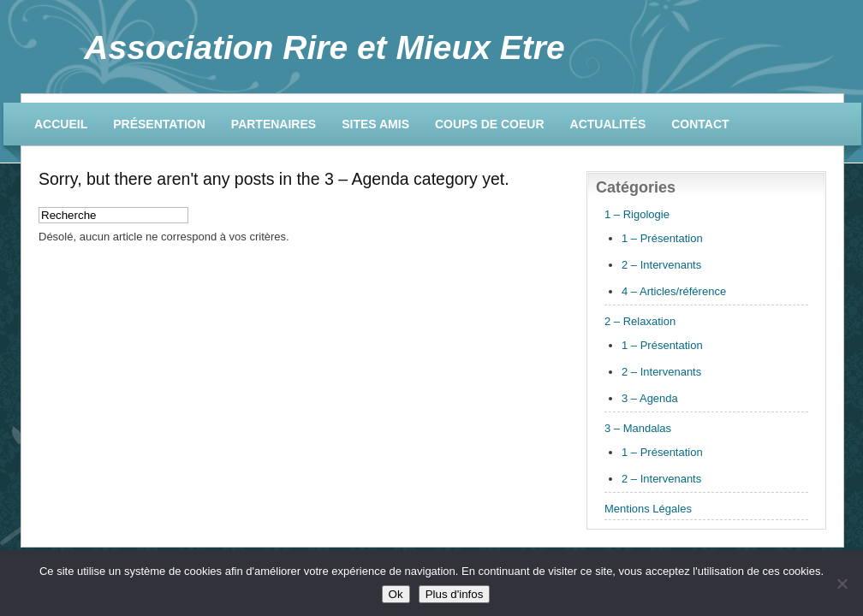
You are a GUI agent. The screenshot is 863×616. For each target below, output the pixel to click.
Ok (396, 594)
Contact (700, 124)
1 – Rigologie (637, 214)
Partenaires (274, 124)
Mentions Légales (648, 509)
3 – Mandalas (638, 428)
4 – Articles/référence (674, 291)
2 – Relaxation (640, 321)
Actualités (608, 124)
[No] (842, 583)
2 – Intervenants (661, 265)
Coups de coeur (490, 124)
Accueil (61, 124)
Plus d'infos (455, 594)
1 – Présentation (662, 238)
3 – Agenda (650, 398)
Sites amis (375, 124)
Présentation (159, 124)
